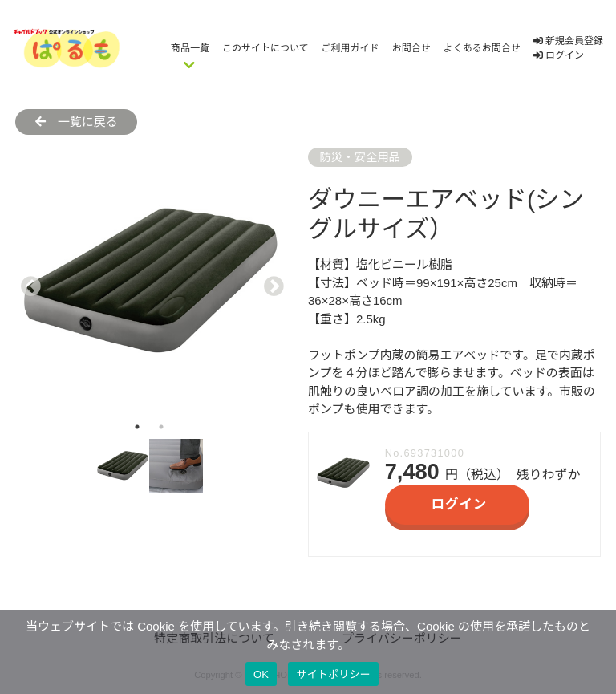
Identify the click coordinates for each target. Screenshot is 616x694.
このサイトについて (265, 48)
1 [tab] (137, 427)
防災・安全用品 (360, 157)
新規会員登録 (568, 41)
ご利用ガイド (351, 48)
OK (261, 674)
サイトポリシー (333, 674)
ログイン (559, 55)
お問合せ (411, 48)
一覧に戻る (77, 122)
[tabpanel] (149, 281)
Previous (27, 282)
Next (270, 282)
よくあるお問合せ (482, 48)
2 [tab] (161, 427)
